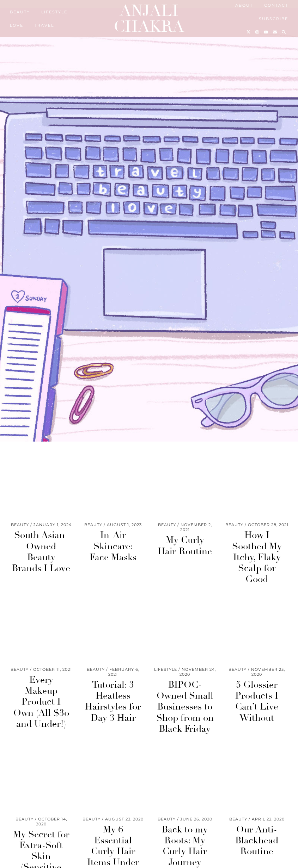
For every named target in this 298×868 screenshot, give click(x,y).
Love (17, 25)
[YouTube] (266, 32)
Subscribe (273, 19)
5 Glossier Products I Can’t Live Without (257, 702)
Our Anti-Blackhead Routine (257, 841)
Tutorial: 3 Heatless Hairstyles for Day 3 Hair (113, 702)
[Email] (275, 32)
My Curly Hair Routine (185, 546)
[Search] (284, 32)
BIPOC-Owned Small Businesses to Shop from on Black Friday (185, 707)
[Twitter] (249, 32)
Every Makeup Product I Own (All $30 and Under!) (41, 702)
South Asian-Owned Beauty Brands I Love (41, 552)
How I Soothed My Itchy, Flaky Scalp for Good (257, 558)
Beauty (20, 12)
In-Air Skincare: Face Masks (113, 547)
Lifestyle (54, 12)
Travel (44, 25)
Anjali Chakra (149, 19)
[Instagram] (257, 32)
